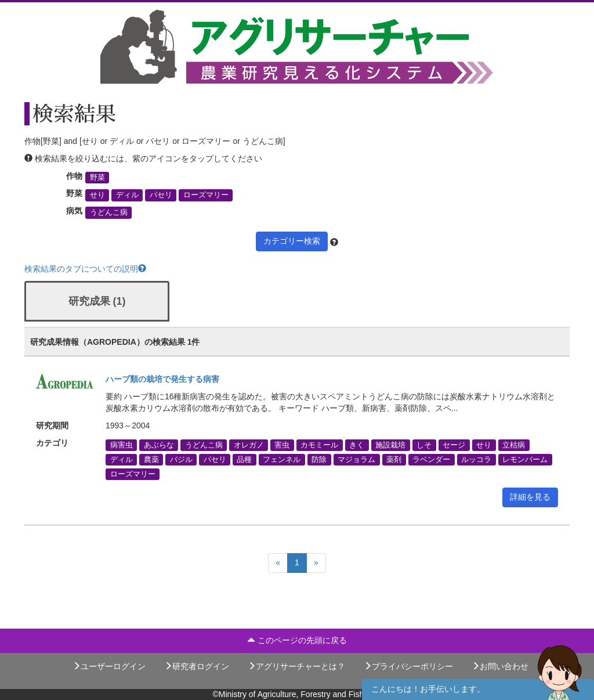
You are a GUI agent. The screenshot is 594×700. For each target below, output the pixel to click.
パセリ (161, 195)
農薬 (151, 459)
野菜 (97, 178)
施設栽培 (390, 445)
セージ (454, 445)
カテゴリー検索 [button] (292, 241)
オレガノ (249, 445)
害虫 (282, 445)
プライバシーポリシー (408, 666)
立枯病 (514, 445)
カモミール (319, 445)
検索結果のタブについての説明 (85, 269)
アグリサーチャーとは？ (296, 666)
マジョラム (356, 459)
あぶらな (159, 445)
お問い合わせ (500, 666)
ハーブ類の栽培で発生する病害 (162, 379)
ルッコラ (476, 459)
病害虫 (122, 445)
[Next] (316, 563)
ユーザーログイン (109, 666)
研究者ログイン (197, 666)
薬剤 (394, 459)
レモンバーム (525, 459)
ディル (127, 195)
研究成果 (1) (97, 301)
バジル (181, 459)
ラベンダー (431, 459)
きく (357, 445)
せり (97, 195)
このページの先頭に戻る (297, 640)
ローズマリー (206, 195)
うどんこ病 (109, 212)
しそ (424, 445)
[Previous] (278, 563)
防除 (319, 459)
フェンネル (282, 459)
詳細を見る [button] (530, 497)
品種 (244, 459)
